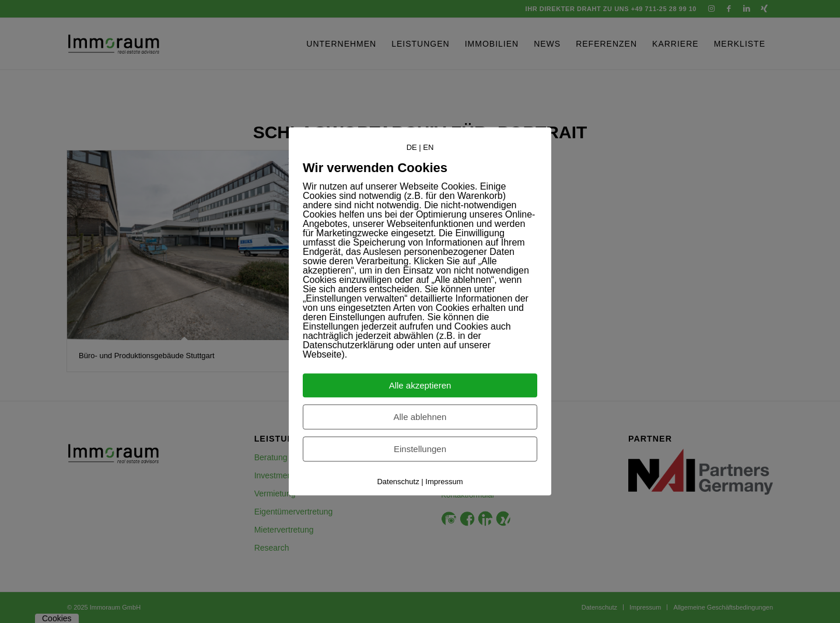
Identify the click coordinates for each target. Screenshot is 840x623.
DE (412, 147)
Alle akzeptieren (420, 386)
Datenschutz (398, 482)
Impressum (444, 482)
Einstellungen (420, 449)
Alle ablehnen (420, 417)
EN (428, 147)
